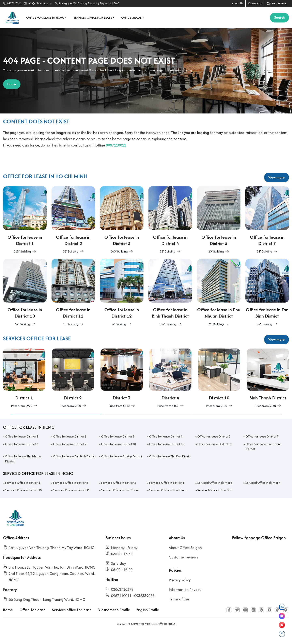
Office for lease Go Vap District (122, 467)
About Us (237, 3)
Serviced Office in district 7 (263, 494)
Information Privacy (185, 601)
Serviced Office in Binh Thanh (120, 501)
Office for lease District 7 (262, 447)
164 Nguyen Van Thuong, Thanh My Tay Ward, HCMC (89, 3)
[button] (55, 426)
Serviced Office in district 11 (71, 501)
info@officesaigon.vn (40, 3)
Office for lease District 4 (166, 447)
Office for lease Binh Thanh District (263, 457)
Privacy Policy (180, 591)
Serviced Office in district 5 (215, 494)
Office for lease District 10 (118, 455)
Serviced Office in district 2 (71, 494)
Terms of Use (179, 610)
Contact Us (255, 3)
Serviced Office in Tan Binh (215, 501)
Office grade (133, 18)
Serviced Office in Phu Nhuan (168, 501)
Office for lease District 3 (118, 447)
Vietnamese (277, 3)
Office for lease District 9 (70, 455)
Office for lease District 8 (22, 455)
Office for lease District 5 (214, 447)
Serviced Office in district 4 (167, 494)
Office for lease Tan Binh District (74, 467)
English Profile (148, 621)
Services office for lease (94, 18)
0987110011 (14, 3)
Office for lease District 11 (166, 455)
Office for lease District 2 (70, 447)
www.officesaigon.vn (164, 635)
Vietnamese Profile (114, 621)
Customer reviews (183, 568)
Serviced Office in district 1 (22, 494)
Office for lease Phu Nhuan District (23, 470)
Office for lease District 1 (22, 447)
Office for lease (33, 621)
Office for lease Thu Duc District (170, 467)
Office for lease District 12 (215, 455)
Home (8, 621)
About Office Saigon (185, 558)
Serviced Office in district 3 (119, 494)
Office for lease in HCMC (47, 18)
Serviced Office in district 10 (23, 501)
